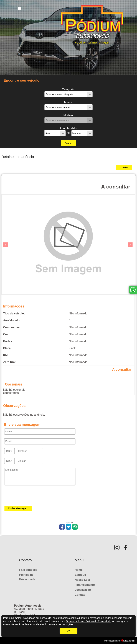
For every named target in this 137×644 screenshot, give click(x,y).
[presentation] (31, 497)
